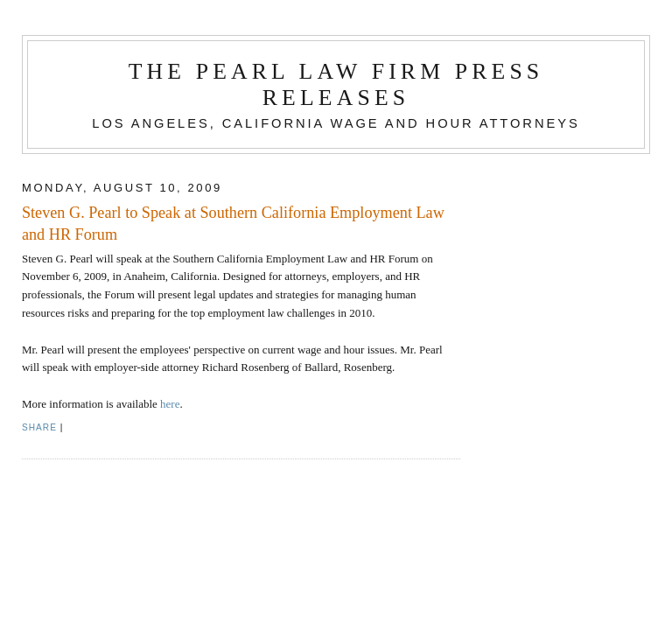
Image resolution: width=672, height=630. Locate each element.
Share (39, 427)
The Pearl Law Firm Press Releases (336, 84)
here (170, 404)
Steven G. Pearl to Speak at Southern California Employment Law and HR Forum (233, 224)
